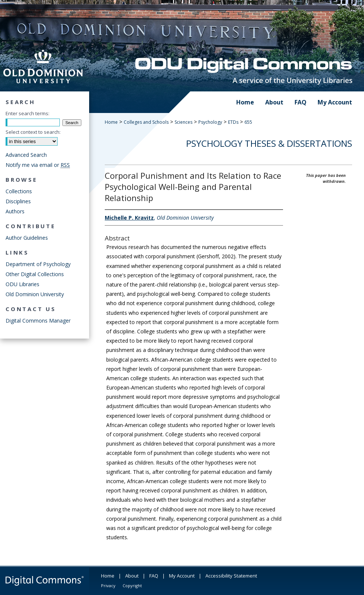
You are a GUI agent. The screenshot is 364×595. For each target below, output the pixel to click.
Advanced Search (26, 155)
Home (111, 122)
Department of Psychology (38, 264)
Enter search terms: (27, 113)
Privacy (108, 586)
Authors (15, 211)
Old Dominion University (35, 294)
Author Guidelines (27, 238)
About (132, 576)
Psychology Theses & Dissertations (269, 143)
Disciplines (18, 201)
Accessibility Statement (231, 576)
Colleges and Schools (146, 122)
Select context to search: (33, 132)
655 (248, 122)
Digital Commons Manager (38, 321)
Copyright (132, 586)
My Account (182, 576)
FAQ (154, 576)
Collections (19, 191)
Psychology (210, 122)
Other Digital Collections (35, 274)
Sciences (183, 122)
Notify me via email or (38, 165)
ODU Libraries (22, 284)
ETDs (233, 122)
